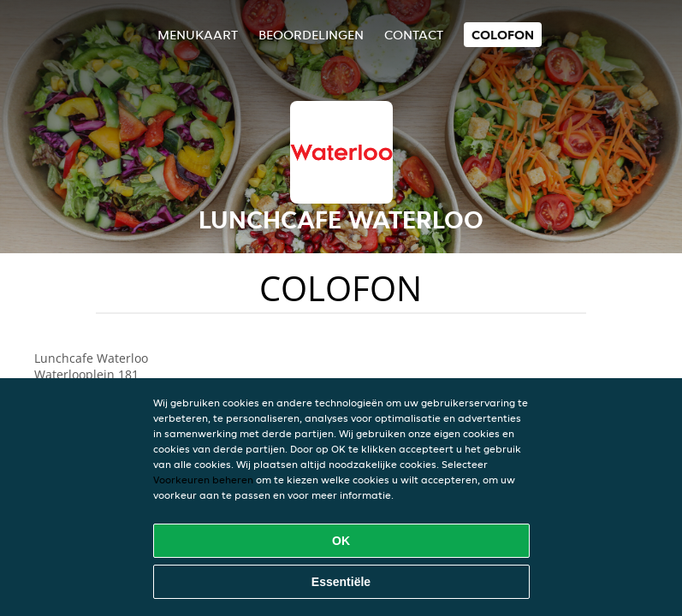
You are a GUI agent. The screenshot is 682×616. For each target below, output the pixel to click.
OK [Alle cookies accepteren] (341, 541)
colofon (503, 35)
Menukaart (198, 35)
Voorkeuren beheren (203, 480)
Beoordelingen (311, 35)
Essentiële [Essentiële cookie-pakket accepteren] (341, 582)
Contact (414, 35)
